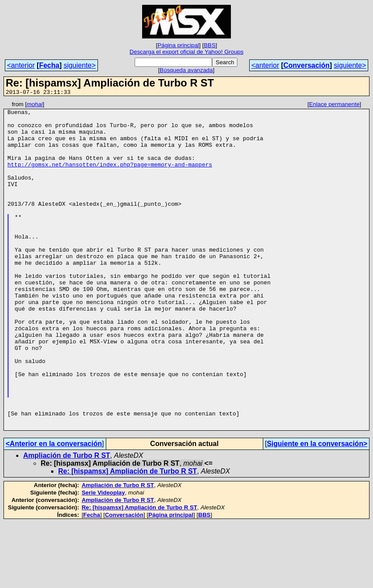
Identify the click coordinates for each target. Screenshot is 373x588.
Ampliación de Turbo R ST (67, 521)
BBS (210, 45)
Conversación (307, 65)
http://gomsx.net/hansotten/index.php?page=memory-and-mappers (110, 177)
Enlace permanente (335, 105)
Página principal (178, 45)
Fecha (49, 65)
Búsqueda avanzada (186, 70)
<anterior (21, 65)
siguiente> (79, 65)
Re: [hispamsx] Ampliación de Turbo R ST (127, 537)
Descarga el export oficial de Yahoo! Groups (186, 52)
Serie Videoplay (103, 558)
